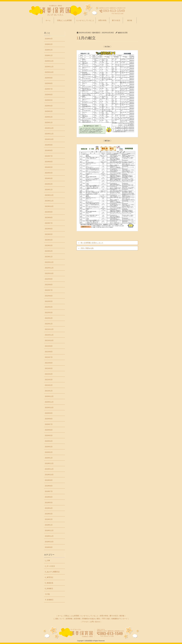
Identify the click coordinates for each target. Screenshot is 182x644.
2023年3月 (49, 245)
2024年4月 (49, 173)
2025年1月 (49, 122)
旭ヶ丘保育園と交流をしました (92, 243)
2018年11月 (49, 536)
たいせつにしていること (89, 616)
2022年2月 (49, 318)
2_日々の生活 (50, 566)
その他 (47, 594)
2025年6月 (49, 95)
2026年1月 (49, 55)
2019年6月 (49, 497)
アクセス (85, 622)
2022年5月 (49, 301)
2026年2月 (49, 50)
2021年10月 (49, 340)
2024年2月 (49, 184)
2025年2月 (49, 117)
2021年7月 (49, 357)
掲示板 (122, 616)
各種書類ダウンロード (119, 619)
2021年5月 (49, 368)
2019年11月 (49, 469)
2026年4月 (49, 39)
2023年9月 (49, 212)
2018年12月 (49, 530)
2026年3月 (49, 44)
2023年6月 (49, 229)
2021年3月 (49, 380)
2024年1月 (49, 190)
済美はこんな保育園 (71, 616)
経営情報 (77, 619)
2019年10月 (49, 475)
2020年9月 (49, 413)
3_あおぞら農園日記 (52, 572)
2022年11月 (49, 268)
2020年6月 (49, 430)
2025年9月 (49, 78)
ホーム (60, 616)
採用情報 (69, 619)
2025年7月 (49, 89)
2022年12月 (49, 262)
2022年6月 (49, 296)
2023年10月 (49, 206)
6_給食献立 (49, 588)
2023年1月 (49, 257)
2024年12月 (49, 128)
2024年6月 (49, 162)
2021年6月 (49, 363)
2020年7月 (49, 424)
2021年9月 (49, 346)
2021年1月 (49, 391)
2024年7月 (49, 156)
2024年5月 (49, 167)
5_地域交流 (49, 583)
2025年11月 (49, 67)
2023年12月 (49, 195)
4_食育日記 (49, 577)
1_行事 (47, 561)
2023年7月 (49, 223)
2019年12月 (49, 463)
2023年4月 (49, 240)
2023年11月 (49, 201)
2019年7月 (49, 491)
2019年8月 (49, 486)
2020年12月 (49, 396)
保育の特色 (104, 616)
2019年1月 (49, 525)
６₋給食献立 (49, 600)
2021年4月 (49, 374)
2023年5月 (49, 234)
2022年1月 (49, 324)
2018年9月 (49, 547)
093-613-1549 (114, 11)
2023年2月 (49, 251)
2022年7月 (49, 290)
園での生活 (114, 616)
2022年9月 (49, 279)
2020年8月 (49, 419)
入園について (59, 619)
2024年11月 (49, 134)
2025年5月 (49, 100)
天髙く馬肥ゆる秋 (87, 248)
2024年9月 (49, 145)
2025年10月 (49, 72)
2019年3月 (49, 514)
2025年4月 (49, 106)
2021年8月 (49, 352)
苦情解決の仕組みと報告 (91, 619)
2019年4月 (49, 508)
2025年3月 (49, 111)
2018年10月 (49, 542)
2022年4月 (49, 307)
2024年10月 (49, 139)
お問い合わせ (95, 622)
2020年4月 (49, 441)
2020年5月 (49, 435)
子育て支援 (106, 619)
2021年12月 (49, 329)
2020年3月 (49, 447)
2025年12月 (49, 61)
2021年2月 (49, 385)
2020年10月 (49, 408)
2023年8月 (49, 217)
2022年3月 (49, 313)
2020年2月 (49, 452)
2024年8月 (49, 150)
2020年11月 (49, 402)
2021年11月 (49, 335)
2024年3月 (49, 178)
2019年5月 (49, 503)
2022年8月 (49, 285)
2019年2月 (49, 519)
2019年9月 (49, 480)
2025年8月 (49, 83)
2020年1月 (49, 458)
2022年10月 (49, 273)
